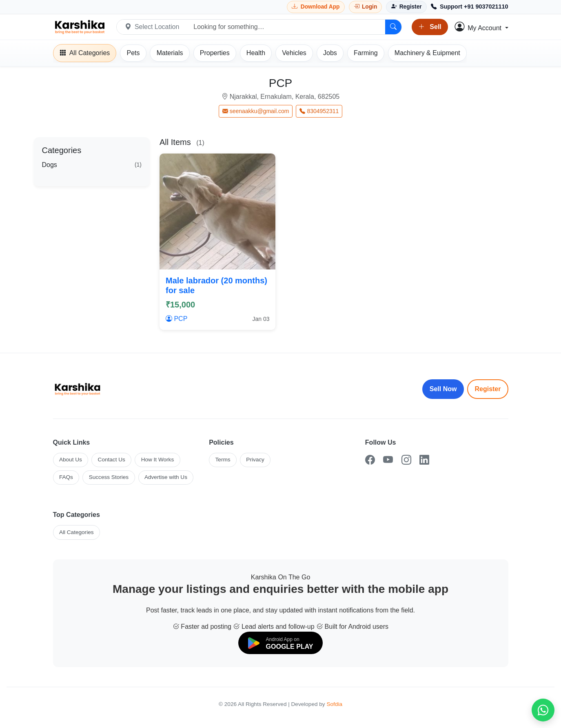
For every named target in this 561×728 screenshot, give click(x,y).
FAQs (66, 477)
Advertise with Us (166, 477)
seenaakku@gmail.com (256, 111)
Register (488, 389)
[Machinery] (427, 53)
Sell (430, 27)
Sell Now (443, 389)
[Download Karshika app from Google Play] (316, 7)
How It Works (158, 460)
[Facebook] (370, 460)
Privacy (255, 460)
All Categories (76, 532)
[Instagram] (406, 460)
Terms (223, 460)
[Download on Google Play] (281, 643)
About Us (71, 460)
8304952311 (319, 111)
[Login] (366, 7)
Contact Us (112, 460)
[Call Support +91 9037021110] (470, 7)
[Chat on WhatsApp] (543, 710)
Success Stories (109, 477)
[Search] (393, 27)
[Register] (406, 7)
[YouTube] (388, 460)
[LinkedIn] (424, 460)
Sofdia (334, 704)
